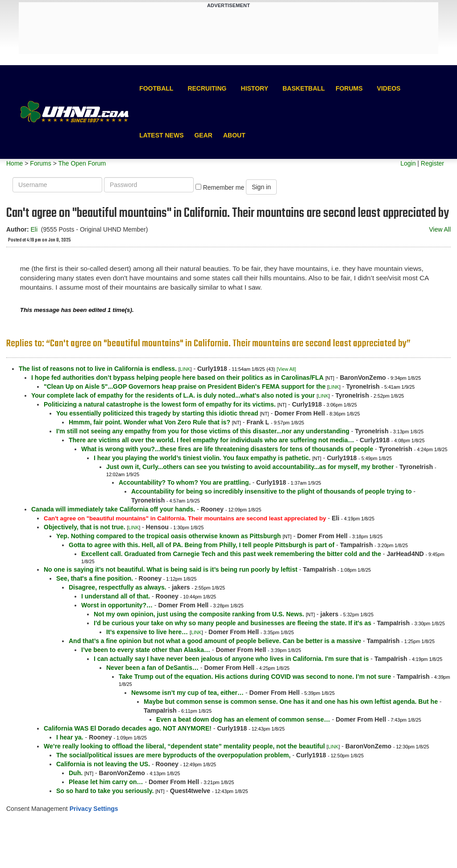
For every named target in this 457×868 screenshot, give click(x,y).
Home (15, 163)
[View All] (286, 369)
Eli (34, 229)
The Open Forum (82, 163)
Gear (203, 135)
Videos (389, 88)
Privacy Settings (94, 809)
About (234, 135)
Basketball (304, 88)
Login (408, 163)
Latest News (161, 135)
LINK (185, 369)
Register (432, 163)
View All (440, 229)
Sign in (261, 187)
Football (156, 88)
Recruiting (207, 88)
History (255, 88)
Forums (349, 88)
